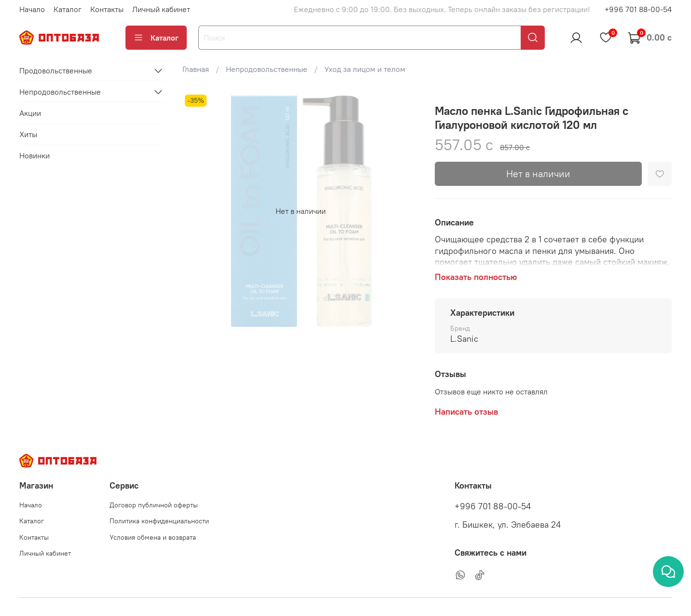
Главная (196, 69)
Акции (30, 113)
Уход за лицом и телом (365, 69)
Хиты (28, 134)
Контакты (107, 9)
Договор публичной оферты (154, 505)
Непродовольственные (267, 69)
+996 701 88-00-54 (638, 9)
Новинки (35, 155)
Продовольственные (56, 70)
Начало (32, 9)
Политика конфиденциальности (159, 521)
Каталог (68, 9)
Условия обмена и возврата (153, 537)
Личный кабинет (161, 9)
